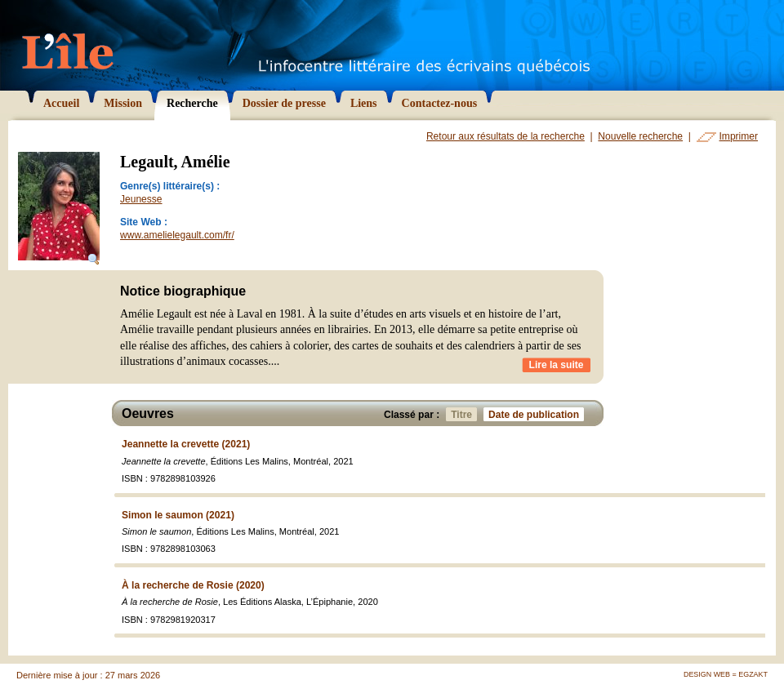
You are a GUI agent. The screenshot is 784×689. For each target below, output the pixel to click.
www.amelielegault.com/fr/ (177, 235)
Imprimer (739, 136)
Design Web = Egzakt (726, 674)
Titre (464, 414)
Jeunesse (141, 199)
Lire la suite (557, 365)
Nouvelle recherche (640, 136)
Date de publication (536, 414)
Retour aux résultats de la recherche (506, 136)
